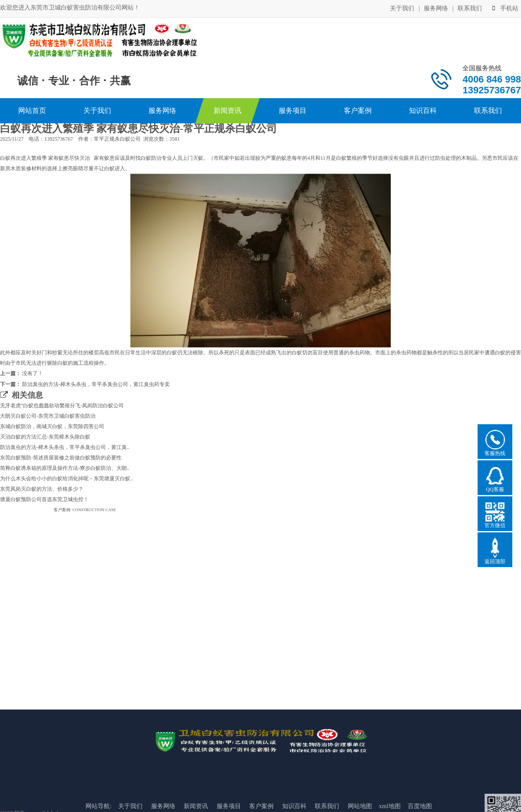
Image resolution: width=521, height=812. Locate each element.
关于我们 (402, 8)
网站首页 (32, 111)
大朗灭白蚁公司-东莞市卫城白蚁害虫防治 (48, 416)
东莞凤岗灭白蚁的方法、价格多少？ (42, 489)
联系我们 (470, 8)
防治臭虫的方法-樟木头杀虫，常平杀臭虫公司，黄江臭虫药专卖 (96, 384)
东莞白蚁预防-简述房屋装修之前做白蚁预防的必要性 (61, 458)
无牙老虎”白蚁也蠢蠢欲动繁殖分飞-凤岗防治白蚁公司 (62, 406)
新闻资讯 (228, 111)
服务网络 (436, 8)
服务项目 (293, 111)
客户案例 (358, 111)
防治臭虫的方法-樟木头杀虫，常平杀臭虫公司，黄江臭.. (65, 447)
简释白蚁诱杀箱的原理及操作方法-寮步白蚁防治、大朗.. (65, 468)
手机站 (505, 8)
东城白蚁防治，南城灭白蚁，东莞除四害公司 (52, 426)
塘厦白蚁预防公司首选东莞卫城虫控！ (44, 499)
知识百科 (423, 111)
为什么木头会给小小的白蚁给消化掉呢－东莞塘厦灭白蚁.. (66, 479)
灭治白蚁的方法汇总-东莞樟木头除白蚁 (45, 437)
